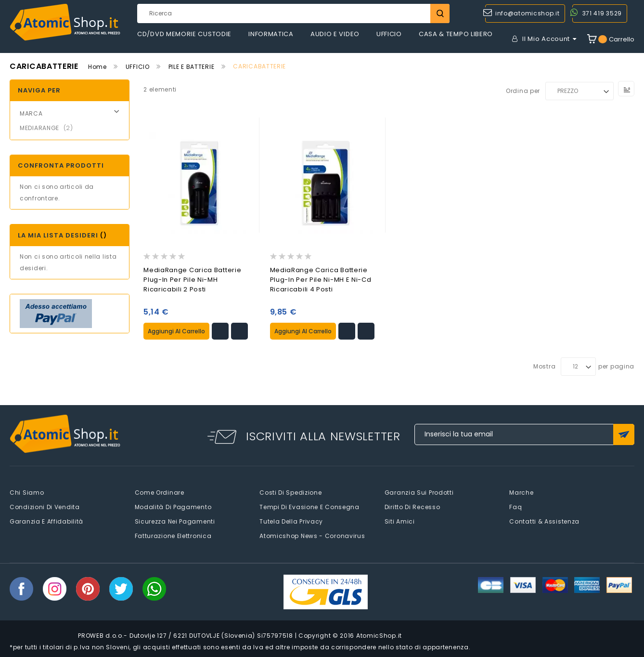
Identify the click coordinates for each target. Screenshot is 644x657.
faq (515, 506)
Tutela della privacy (291, 520)
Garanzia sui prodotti (419, 492)
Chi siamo (27, 492)
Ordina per (523, 91)
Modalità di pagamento (173, 506)
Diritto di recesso (412, 506)
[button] (220, 330)
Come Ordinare (160, 492)
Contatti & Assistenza (544, 520)
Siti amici (400, 520)
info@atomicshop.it (528, 13)
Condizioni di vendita (45, 506)
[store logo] (65, 22)
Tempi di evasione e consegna (309, 506)
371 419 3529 (602, 13)
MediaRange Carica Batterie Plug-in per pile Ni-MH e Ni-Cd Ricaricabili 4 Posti (321, 280)
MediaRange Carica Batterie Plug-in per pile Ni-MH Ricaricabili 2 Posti (192, 280)
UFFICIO (138, 67)
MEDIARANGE (49, 128)
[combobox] (293, 13)
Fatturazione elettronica (173, 535)
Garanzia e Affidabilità (46, 520)
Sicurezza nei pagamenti (175, 520)
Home (97, 67)
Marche (521, 492)
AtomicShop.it (379, 635)
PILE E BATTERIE (192, 67)
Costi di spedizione (290, 492)
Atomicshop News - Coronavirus (312, 535)
